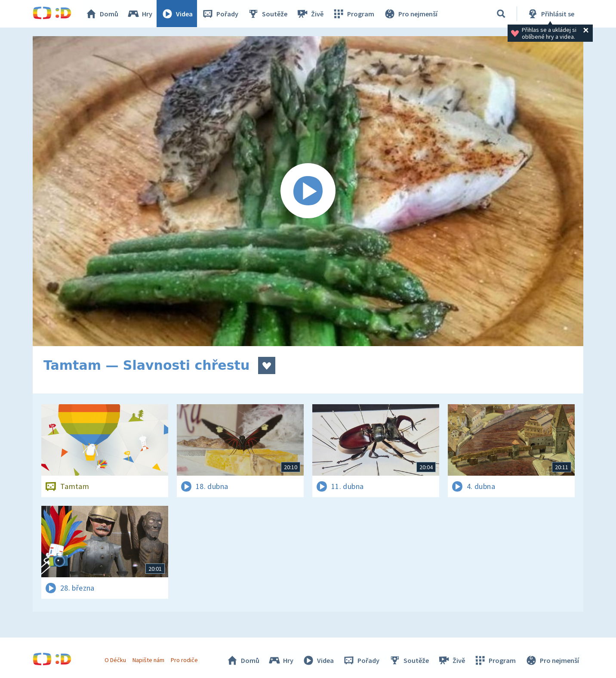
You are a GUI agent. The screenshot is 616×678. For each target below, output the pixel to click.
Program (354, 14)
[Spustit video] (308, 191)
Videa (177, 14)
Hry (140, 14)
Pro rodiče (185, 660)
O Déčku (115, 660)
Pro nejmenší (410, 14)
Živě (310, 14)
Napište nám (148, 660)
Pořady (220, 14)
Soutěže (268, 14)
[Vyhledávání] (501, 14)
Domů (102, 14)
